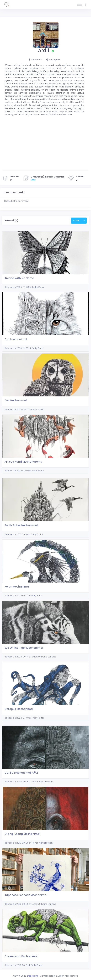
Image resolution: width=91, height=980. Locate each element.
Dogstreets (33, 976)
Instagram (53, 60)
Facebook (35, 60)
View (33, 180)
